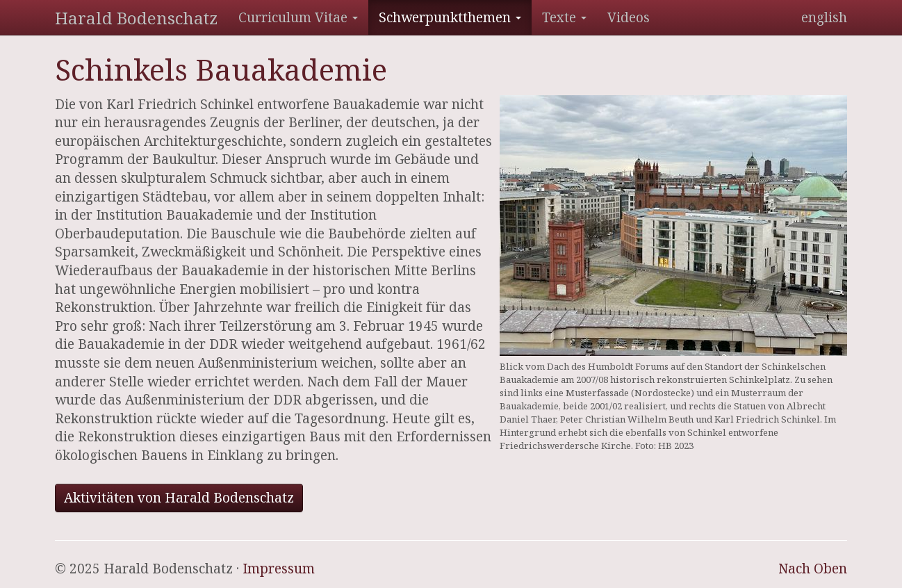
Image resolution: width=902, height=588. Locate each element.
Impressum (279, 569)
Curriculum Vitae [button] (298, 17)
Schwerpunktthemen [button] (450, 17)
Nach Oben (813, 569)
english (824, 17)
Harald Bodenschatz (136, 18)
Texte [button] (564, 17)
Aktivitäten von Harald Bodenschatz (179, 498)
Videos (629, 17)
